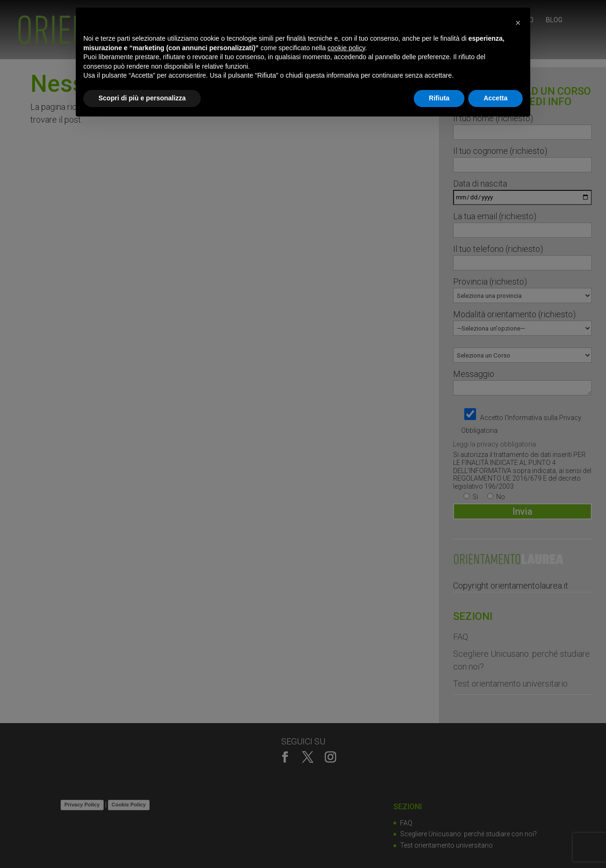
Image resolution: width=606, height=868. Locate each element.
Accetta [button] (495, 98)
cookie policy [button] (346, 48)
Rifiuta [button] (439, 98)
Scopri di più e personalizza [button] (142, 98)
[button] (518, 23)
